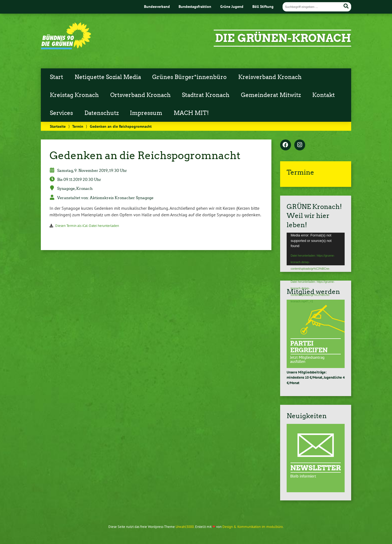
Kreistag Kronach (74, 95)
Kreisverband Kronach (270, 77)
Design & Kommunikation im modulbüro (253, 527)
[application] (316, 249)
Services (61, 113)
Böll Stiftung (263, 6)
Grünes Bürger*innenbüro (189, 77)
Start (56, 77)
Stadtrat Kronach (206, 95)
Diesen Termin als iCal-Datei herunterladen (87, 226)
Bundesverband (157, 6)
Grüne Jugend (232, 6)
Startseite (58, 126)
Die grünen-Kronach (283, 38)
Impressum (146, 113)
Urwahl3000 (185, 527)
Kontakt (324, 95)
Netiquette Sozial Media (108, 77)
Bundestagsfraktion (195, 6)
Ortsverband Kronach (140, 95)
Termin (78, 126)
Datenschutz (102, 113)
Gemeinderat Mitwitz (271, 95)
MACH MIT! (191, 113)
